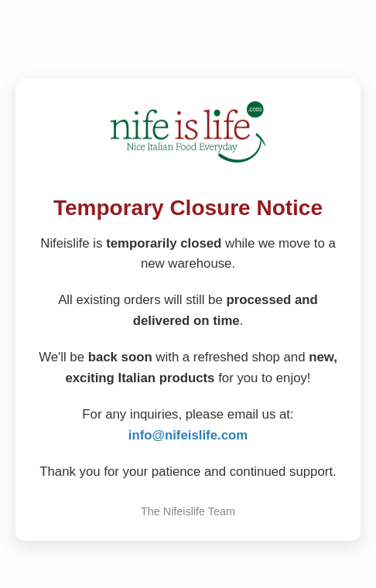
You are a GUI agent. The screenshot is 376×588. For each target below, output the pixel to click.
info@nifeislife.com (188, 435)
